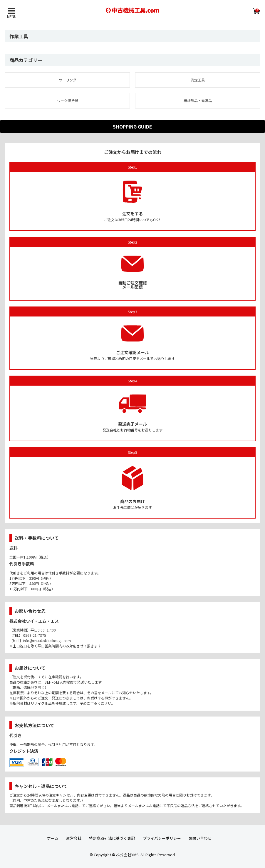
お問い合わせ (200, 838)
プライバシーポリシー (162, 838)
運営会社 (74, 838)
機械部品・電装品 (198, 100)
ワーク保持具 (68, 100)
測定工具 (198, 80)
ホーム (53, 838)
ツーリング (68, 80)
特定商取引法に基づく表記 (112, 838)
